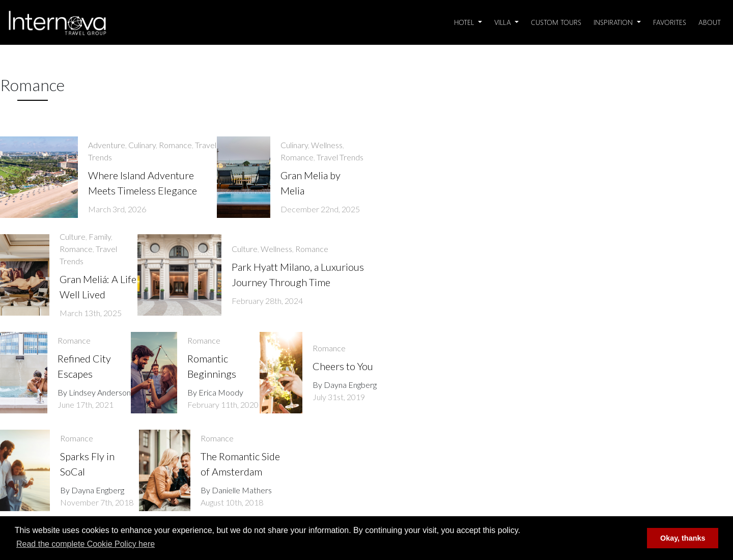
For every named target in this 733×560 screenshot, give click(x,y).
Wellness (327, 145)
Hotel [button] (465, 22)
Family (100, 236)
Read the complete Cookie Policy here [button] (86, 544)
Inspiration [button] (614, 22)
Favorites (670, 22)
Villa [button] (504, 22)
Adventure (107, 145)
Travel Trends (340, 157)
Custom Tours (556, 22)
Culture (73, 236)
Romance (175, 145)
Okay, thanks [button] (683, 538)
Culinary (142, 145)
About (710, 22)
